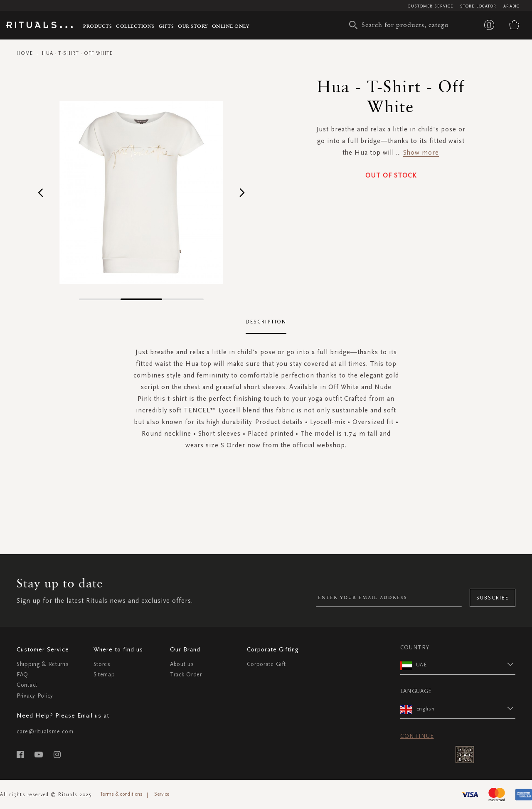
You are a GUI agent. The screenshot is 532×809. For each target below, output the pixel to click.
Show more (421, 152)
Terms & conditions (121, 794)
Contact (27, 685)
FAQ (22, 675)
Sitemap (104, 675)
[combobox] (401, 25)
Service (162, 794)
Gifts (166, 26)
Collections (135, 26)
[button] (41, 192)
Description (266, 322)
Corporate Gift (266, 664)
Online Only (231, 26)
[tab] (266, 322)
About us (182, 664)
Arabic (511, 6)
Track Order (186, 675)
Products (97, 26)
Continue (417, 736)
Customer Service (430, 6)
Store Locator (478, 6)
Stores (102, 664)
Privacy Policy (35, 696)
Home (25, 53)
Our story (193, 26)
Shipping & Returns (43, 664)
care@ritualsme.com (45, 731)
